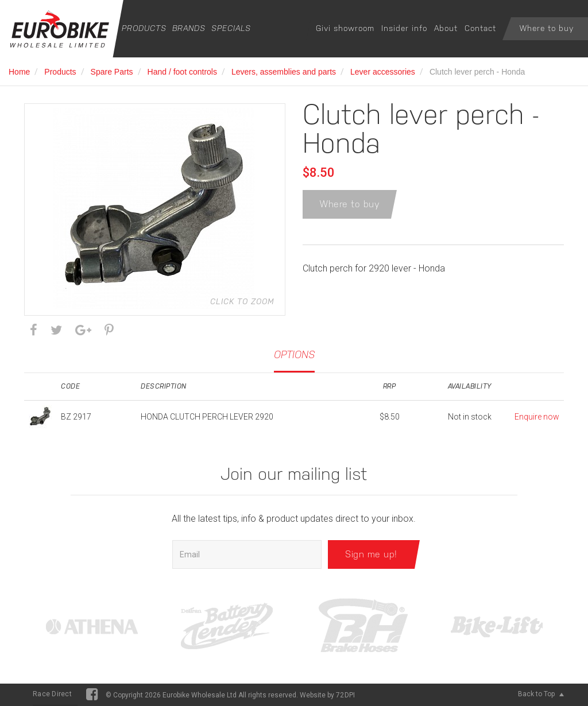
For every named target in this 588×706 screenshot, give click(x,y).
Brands (189, 28)
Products (144, 28)
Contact (480, 28)
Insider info (404, 28)
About (446, 28)
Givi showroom (345, 28)
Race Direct (52, 694)
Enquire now (537, 417)
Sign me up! (371, 554)
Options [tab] (294, 354)
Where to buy (547, 28)
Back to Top (541, 694)
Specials (231, 28)
